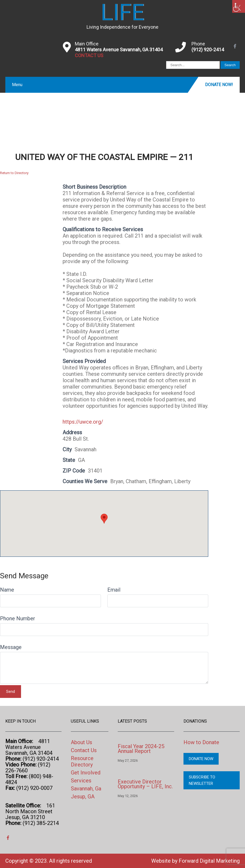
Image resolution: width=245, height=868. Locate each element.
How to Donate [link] (201, 742)
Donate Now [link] (201, 759)
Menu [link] (17, 85)
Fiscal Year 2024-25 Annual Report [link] (141, 749)
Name (7, 590)
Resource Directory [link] (82, 761)
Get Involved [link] (86, 773)
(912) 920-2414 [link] (208, 50)
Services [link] (81, 781)
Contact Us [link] (84, 750)
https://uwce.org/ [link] (83, 422)
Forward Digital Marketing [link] (209, 861)
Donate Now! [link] (219, 85)
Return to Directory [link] (14, 173)
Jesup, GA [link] (83, 797)
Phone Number (18, 618)
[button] (104, 519)
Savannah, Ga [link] (86, 789)
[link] (239, 6)
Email (114, 590)
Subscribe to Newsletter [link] (202, 780)
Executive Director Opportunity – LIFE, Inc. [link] (145, 784)
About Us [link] (81, 742)
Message (11, 647)
